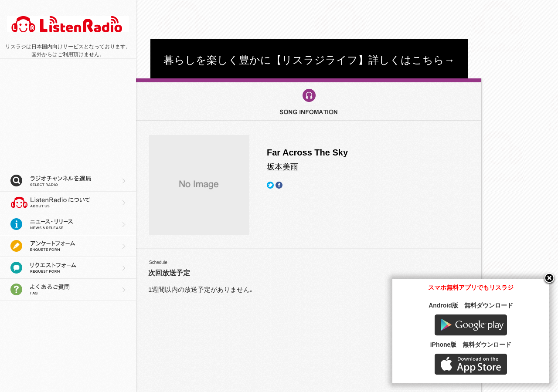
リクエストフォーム (68, 268)
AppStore (471, 364)
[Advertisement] (309, 20)
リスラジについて (68, 203)
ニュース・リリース (68, 224)
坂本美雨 (282, 167)
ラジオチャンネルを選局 (68, 181)
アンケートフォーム (68, 246)
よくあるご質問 (68, 290)
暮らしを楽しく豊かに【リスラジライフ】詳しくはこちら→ (309, 60)
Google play (471, 325)
